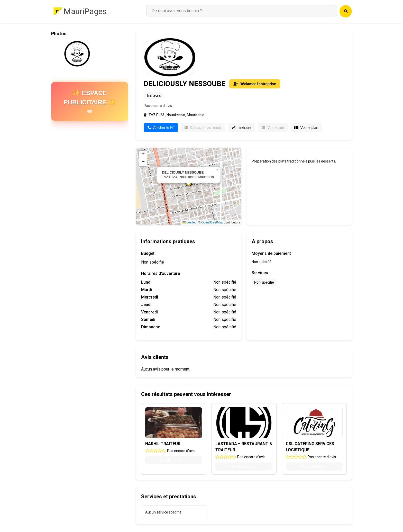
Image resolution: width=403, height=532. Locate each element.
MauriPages (85, 11)
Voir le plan (306, 128)
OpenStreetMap (212, 222)
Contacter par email (203, 128)
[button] (217, 170)
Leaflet (189, 222)
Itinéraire (242, 128)
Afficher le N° (161, 128)
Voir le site (273, 128)
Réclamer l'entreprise (255, 84)
